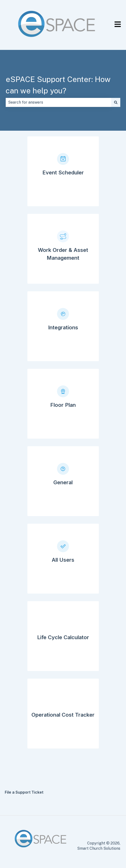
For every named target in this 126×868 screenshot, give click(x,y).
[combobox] (58, 102)
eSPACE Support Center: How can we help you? (58, 85)
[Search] (116, 102)
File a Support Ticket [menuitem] (24, 792)
